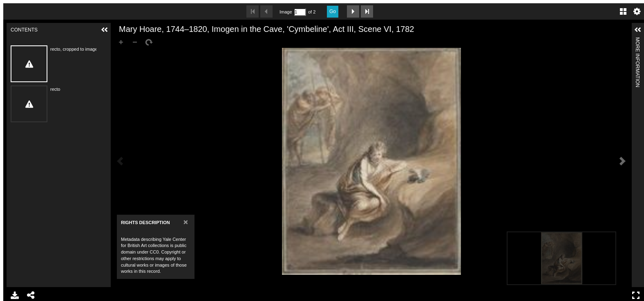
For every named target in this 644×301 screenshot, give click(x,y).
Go (333, 11)
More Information (637, 41)
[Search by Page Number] (300, 12)
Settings (637, 11)
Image (286, 12)
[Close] (186, 222)
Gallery (623, 11)
